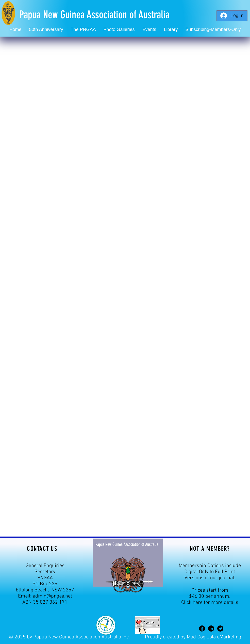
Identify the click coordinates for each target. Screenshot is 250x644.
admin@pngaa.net (52, 596)
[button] (149, 30)
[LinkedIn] (211, 629)
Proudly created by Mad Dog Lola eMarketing (193, 637)
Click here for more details (210, 603)
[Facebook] (202, 629)
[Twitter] (220, 629)
